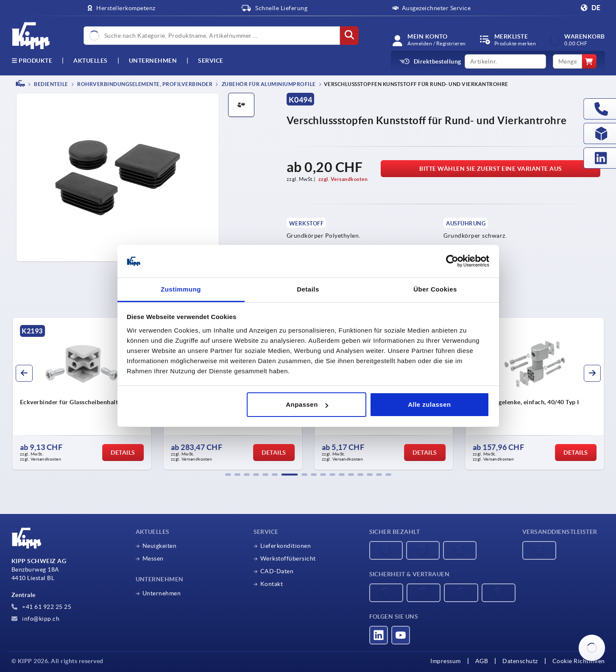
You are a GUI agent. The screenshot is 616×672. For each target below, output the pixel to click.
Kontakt (272, 584)
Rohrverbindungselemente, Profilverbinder (145, 84)
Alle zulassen (429, 404)
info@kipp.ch (36, 619)
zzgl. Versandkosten (343, 179)
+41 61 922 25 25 (42, 607)
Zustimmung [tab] (181, 289)
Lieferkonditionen (286, 546)
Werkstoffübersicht (288, 558)
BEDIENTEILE (51, 84)
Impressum (446, 661)
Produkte (32, 61)
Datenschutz (520, 661)
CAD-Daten (277, 571)
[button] (228, 475)
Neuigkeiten (160, 546)
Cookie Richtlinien (579, 661)
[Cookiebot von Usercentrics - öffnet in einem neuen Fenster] (452, 261)
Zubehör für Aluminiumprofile (268, 84)
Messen (153, 558)
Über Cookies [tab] (435, 289)
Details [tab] (308, 289)
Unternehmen (153, 61)
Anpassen (307, 404)
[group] (519, 394)
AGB (482, 661)
